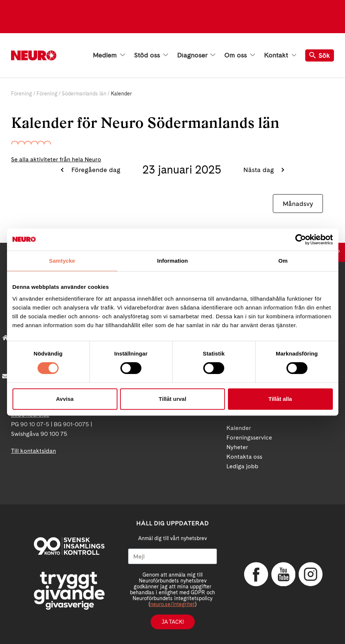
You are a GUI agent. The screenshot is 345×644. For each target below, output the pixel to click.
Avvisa (65, 399)
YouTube (282, 574)
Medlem (109, 55)
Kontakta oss (244, 457)
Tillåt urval (172, 399)
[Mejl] (172, 556)
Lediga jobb (242, 466)
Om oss (240, 55)
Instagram (310, 574)
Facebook (255, 574)
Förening (22, 94)
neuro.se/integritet (172, 604)
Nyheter (237, 447)
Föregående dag (95, 170)
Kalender (239, 428)
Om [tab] (283, 261)
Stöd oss (151, 55)
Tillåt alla (280, 399)
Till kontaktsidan (34, 451)
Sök (320, 55)
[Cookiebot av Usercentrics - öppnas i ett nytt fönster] (301, 239)
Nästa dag (260, 170)
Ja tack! (173, 622)
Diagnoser (196, 55)
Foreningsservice (249, 437)
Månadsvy (298, 204)
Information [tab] (173, 261)
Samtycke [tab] (62, 261)
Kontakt (280, 55)
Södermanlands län (84, 94)
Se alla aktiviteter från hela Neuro (56, 159)
